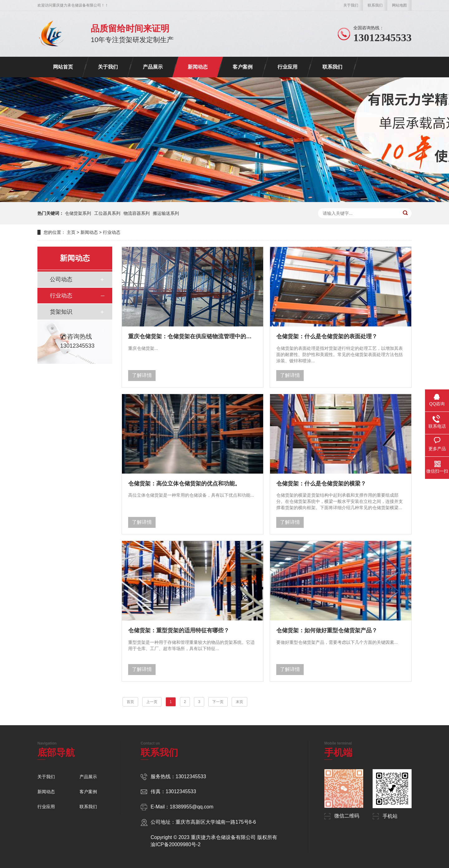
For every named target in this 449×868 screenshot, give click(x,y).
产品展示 (153, 67)
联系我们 (375, 5)
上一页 (152, 702)
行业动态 (112, 232)
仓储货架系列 (78, 213)
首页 (130, 702)
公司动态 (61, 279)
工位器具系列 (107, 213)
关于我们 (351, 5)
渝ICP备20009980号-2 (176, 844)
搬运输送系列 (166, 213)
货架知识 (61, 312)
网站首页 (63, 67)
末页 (239, 702)
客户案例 (243, 67)
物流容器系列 (137, 213)
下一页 (218, 702)
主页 (71, 232)
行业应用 (287, 67)
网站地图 (399, 5)
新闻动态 (198, 67)
